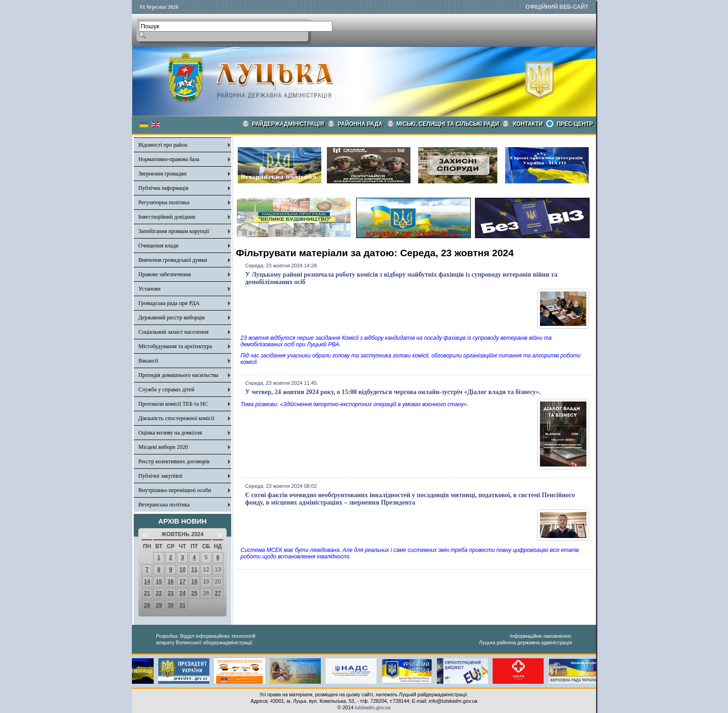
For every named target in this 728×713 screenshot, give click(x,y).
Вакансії (148, 361)
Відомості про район (163, 145)
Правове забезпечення (165, 274)
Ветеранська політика (164, 505)
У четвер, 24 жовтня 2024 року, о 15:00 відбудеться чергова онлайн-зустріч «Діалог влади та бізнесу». (393, 392)
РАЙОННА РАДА (360, 124)
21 (147, 593)
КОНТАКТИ (528, 124)
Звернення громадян (162, 174)
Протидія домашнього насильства (178, 375)
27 (218, 593)
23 (171, 593)
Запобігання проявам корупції (174, 231)
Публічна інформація (163, 188)
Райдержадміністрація (288, 124)
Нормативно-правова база (169, 159)
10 (182, 570)
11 (194, 570)
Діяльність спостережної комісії (176, 418)
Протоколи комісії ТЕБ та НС (173, 404)
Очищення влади (158, 246)
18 (194, 582)
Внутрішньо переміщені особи (175, 490)
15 (159, 582)
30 (171, 605)
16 (171, 582)
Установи (149, 289)
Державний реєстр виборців (172, 318)
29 (159, 605)
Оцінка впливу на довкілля (170, 433)
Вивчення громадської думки (173, 260)
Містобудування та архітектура (175, 346)
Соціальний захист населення (173, 332)
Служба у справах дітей (166, 389)
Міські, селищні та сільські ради (448, 124)
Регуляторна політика (164, 202)
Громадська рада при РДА (169, 303)
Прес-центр (575, 124)
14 (147, 582)
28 (147, 605)
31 (182, 605)
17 (182, 582)
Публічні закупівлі (160, 476)
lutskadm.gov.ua (373, 707)
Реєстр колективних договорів (174, 461)
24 (182, 593)
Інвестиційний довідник (167, 217)
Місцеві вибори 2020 (163, 447)
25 (194, 593)
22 (159, 593)
